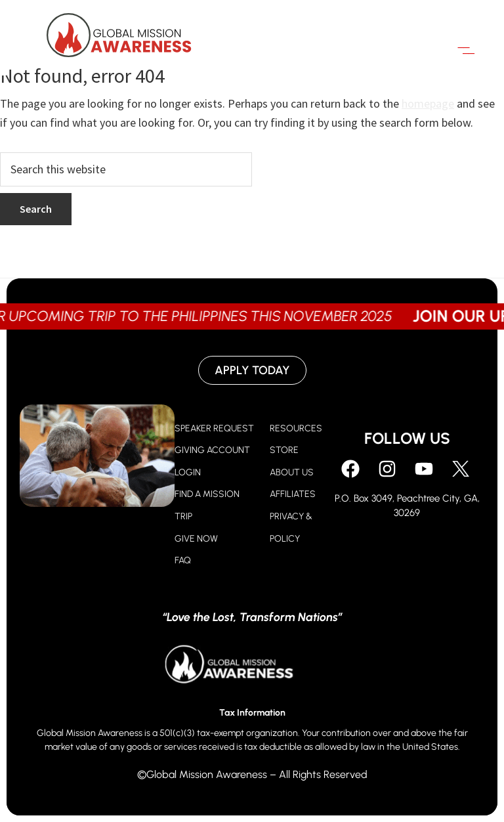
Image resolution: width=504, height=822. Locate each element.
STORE (284, 450)
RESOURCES (296, 428)
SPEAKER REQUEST (214, 428)
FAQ (183, 560)
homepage (428, 103)
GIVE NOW (196, 539)
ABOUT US (292, 472)
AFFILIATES (293, 494)
